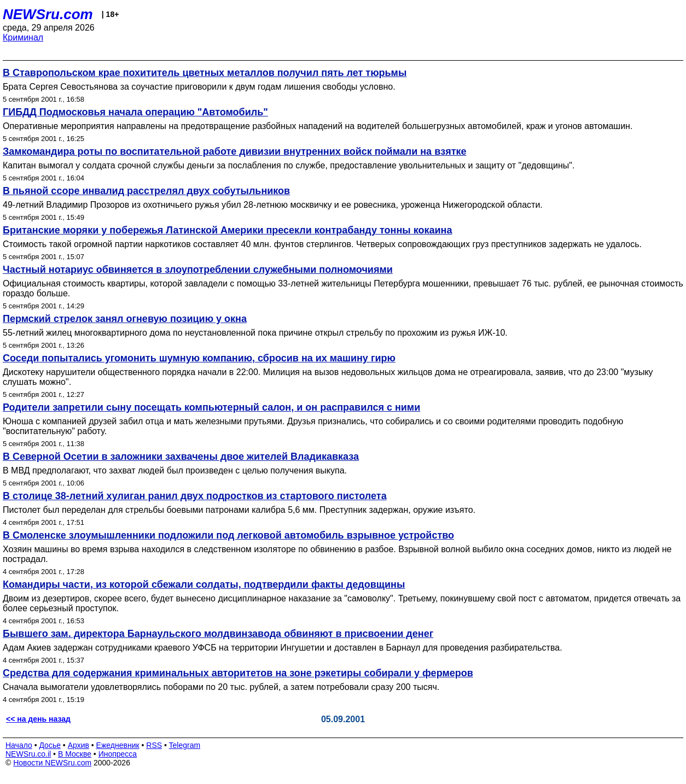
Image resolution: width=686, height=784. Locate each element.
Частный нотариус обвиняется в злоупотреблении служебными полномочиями (198, 270)
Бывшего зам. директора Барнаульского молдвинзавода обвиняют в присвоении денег (218, 634)
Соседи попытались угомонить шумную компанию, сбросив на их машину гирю (199, 358)
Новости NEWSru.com (52, 763)
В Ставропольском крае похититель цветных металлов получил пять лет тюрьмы (205, 73)
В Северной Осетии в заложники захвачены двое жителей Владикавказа (181, 457)
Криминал (23, 37)
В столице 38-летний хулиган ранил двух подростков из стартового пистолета (195, 496)
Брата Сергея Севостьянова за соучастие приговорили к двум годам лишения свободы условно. (199, 87)
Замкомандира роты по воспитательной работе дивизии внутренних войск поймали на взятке (235, 151)
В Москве (75, 754)
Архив (79, 745)
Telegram (185, 745)
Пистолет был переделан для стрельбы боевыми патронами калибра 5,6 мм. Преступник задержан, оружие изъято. (239, 510)
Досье (50, 745)
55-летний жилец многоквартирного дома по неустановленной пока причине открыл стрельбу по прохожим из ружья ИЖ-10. (255, 333)
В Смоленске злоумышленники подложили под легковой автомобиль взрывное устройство (228, 535)
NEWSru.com (48, 14)
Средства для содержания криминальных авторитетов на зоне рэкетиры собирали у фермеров (238, 673)
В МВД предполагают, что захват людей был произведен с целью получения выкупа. (175, 470)
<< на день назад (38, 719)
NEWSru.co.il (28, 754)
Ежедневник (118, 745)
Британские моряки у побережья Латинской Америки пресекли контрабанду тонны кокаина (227, 230)
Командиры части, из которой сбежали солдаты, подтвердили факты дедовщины (204, 584)
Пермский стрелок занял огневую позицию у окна (125, 319)
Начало (19, 745)
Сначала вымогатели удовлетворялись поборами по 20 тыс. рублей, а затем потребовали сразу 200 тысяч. (221, 687)
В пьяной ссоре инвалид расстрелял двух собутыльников (146, 191)
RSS (154, 745)
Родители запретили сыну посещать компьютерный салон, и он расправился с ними (211, 407)
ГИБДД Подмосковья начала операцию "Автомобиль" (135, 112)
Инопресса (118, 754)
